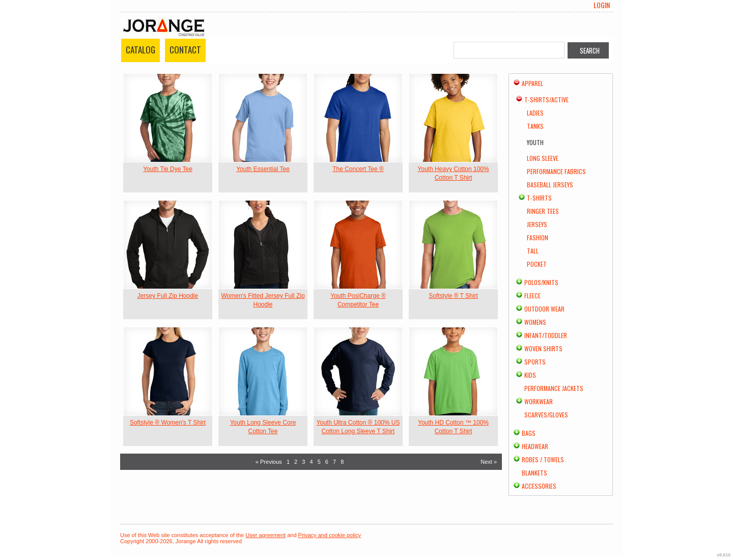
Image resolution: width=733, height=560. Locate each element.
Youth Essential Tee (263, 169)
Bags (529, 433)
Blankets (534, 473)
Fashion (538, 237)
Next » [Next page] (489, 462)
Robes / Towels (543, 459)
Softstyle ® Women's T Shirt (168, 423)
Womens (535, 322)
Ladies (535, 113)
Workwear (539, 401)
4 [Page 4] (311, 462)
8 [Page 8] (342, 462)
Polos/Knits (541, 282)
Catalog (140, 50)
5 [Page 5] (319, 462)
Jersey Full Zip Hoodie (168, 296)
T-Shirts (539, 198)
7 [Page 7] (334, 462)
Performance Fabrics (556, 171)
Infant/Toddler (546, 335)
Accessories (539, 486)
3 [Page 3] (303, 462)
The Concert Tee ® (358, 169)
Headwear (535, 446)
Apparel (532, 83)
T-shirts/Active (546, 100)
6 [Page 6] (327, 462)
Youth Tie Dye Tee (168, 169)
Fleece (532, 296)
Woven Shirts (543, 348)
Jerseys (537, 224)
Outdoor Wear (544, 309)
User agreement (265, 535)
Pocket (537, 264)
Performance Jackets (554, 388)
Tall (533, 251)
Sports (535, 362)
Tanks (535, 126)
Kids (530, 375)
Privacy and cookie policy (330, 535)
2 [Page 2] (296, 462)
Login (602, 5)
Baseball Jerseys (550, 185)
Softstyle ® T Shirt (453, 296)
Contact (185, 50)
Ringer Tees (543, 211)
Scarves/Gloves (546, 415)
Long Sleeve (543, 158)
